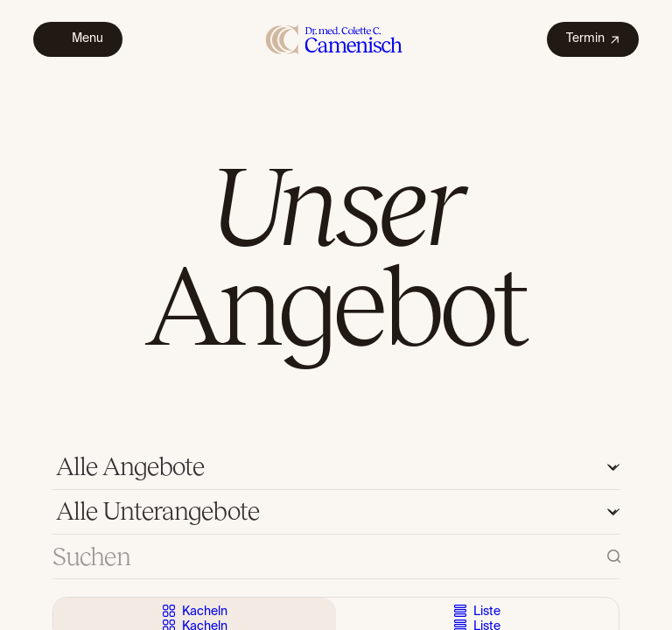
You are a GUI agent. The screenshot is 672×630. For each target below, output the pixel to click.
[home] (335, 39)
